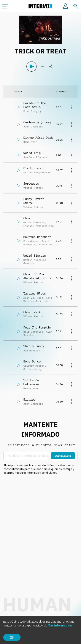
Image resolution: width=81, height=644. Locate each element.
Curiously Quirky (37, 122)
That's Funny (34, 346)
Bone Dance (32, 361)
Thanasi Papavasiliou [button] (38, 226)
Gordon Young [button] (32, 369)
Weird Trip (32, 153)
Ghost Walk (32, 312)
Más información (60, 625)
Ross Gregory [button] (32, 111)
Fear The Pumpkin (37, 327)
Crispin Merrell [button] (35, 366)
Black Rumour (34, 168)
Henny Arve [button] (31, 388)
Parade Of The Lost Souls (35, 105)
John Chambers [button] (33, 127)
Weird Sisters (35, 256)
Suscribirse (63, 456)
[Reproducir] (32, 66)
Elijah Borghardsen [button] (37, 172)
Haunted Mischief (37, 237)
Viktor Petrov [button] (33, 188)
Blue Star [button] (30, 142)
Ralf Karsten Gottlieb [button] (38, 299)
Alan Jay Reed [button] (33, 298)
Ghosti (29, 218)
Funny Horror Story (34, 201)
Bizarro (29, 399)
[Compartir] (51, 66)
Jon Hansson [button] (32, 351)
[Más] (71, 107)
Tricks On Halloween (31, 382)
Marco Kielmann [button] (34, 222)
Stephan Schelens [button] (35, 157)
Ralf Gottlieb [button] (33, 332)
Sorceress (31, 184)
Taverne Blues (35, 293)
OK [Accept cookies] (12, 638)
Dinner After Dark (38, 138)
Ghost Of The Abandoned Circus (37, 276)
